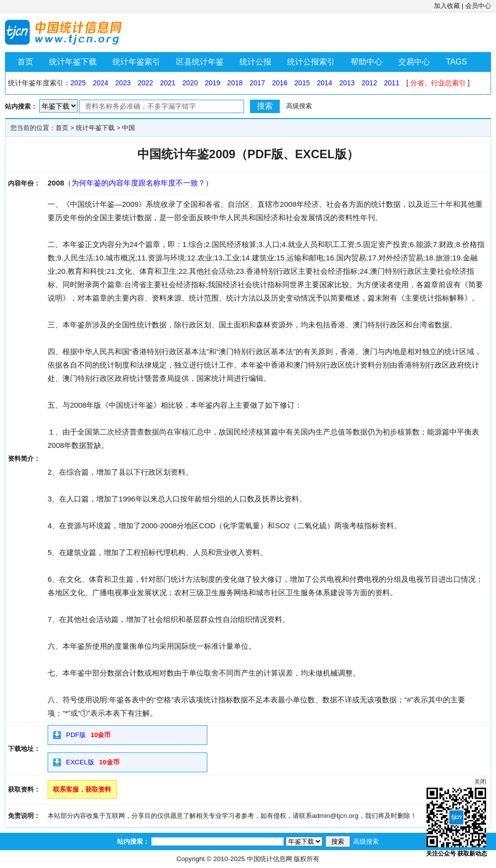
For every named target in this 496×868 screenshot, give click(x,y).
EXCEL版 (80, 762)
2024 (100, 83)
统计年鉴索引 (136, 62)
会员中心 (478, 6)
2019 (213, 83)
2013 (347, 83)
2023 (123, 83)
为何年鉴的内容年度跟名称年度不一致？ (138, 183)
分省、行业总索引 (438, 83)
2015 (302, 83)
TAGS (456, 62)
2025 (78, 83)
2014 (325, 83)
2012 (369, 83)
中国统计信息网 (270, 859)
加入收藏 (447, 6)
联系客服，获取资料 (82, 789)
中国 (128, 128)
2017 (257, 83)
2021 (168, 83)
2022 (145, 83)
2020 (190, 83)
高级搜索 (299, 106)
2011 (392, 83)
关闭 (480, 782)
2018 (235, 83)
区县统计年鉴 (200, 62)
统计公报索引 (311, 62)
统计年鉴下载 (73, 62)
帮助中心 (367, 62)
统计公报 (255, 62)
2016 (279, 83)
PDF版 (76, 735)
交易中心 (414, 62)
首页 (25, 62)
